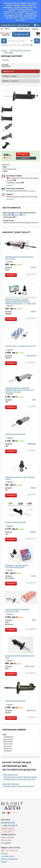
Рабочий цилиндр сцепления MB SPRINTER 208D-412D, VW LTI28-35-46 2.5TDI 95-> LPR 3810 (19, 390)
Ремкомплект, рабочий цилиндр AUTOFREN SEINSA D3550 (17, 566)
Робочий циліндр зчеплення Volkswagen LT (19, 786)
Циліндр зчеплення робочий (15, 522)
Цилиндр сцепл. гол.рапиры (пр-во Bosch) (20, 346)
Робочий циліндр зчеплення (15, 434)
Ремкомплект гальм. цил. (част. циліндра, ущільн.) (20, 478)
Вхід (37, 25)
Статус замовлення (10, 851)
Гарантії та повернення (9, 859)
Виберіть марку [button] (10, 76)
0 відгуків (5, 60)
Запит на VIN (21, 34)
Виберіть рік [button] (9, 71)
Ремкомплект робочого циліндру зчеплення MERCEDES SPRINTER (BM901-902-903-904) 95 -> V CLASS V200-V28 (21, 302)
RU (2, 29)
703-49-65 (8, 825)
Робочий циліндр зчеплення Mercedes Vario (19, 779)
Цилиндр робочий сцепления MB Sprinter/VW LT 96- (17, 610)
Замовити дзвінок (8, 828)
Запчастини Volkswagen (11, 784)
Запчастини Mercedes (10, 775)
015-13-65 (8, 823)
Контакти (35, 29)
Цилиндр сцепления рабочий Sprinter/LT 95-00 (20, 657)
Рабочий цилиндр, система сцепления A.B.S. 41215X (19, 258)
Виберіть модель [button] (11, 81)
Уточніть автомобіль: (6, 65)
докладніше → (10, 185)
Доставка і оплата (23, 29)
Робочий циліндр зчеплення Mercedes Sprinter (20, 777)
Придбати (23, 154)
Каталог (4, 862)
